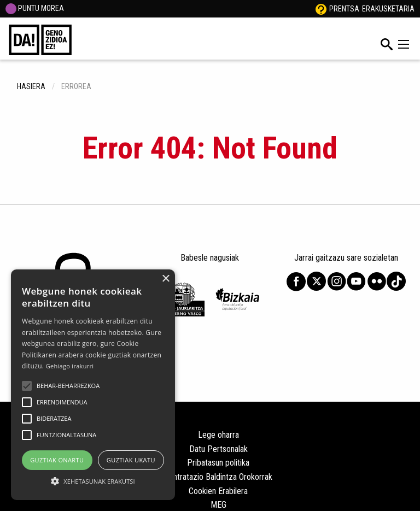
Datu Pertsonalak (218, 449)
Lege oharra (218, 435)
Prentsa (344, 9)
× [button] (165, 279)
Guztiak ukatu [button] (131, 460)
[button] (27, 386)
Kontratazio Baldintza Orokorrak (218, 477)
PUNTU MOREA (35, 8)
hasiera (31, 86)
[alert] (93, 385)
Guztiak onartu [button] (57, 460)
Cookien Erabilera (218, 491)
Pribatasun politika (218, 463)
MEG (218, 505)
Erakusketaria (388, 9)
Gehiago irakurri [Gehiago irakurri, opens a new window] (70, 366)
